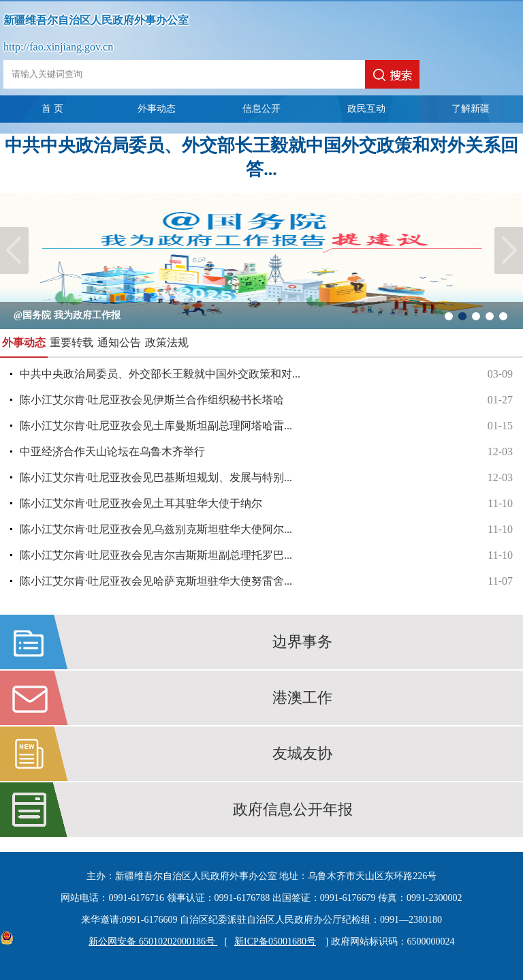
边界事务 (302, 642)
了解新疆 (471, 109)
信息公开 (261, 109)
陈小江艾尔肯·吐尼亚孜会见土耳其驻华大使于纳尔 (266, 504)
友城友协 (302, 753)
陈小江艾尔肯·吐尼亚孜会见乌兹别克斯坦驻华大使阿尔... (266, 530)
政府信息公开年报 (293, 809)
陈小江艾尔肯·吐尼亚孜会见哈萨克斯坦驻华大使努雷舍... (266, 581)
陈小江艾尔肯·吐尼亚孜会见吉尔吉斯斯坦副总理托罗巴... (266, 555)
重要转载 (72, 342)
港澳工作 (302, 698)
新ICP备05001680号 (275, 941)
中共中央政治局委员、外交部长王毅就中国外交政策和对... (266, 374)
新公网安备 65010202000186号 (149, 941)
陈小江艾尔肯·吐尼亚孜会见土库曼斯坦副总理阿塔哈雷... (266, 426)
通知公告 (119, 342)
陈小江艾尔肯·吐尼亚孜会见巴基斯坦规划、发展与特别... (266, 478)
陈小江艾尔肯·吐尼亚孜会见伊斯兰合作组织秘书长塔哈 (266, 400)
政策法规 (167, 342)
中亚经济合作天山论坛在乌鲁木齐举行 (266, 452)
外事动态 (157, 109)
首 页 (52, 109)
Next (509, 250)
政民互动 (366, 109)
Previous (14, 250)
